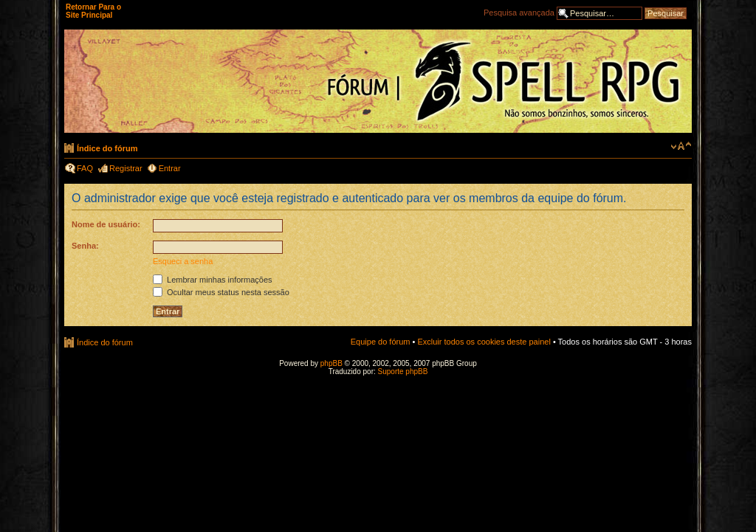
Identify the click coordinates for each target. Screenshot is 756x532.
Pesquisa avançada (519, 13)
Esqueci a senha (183, 261)
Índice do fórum (107, 148)
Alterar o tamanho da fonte (681, 146)
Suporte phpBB (403, 372)
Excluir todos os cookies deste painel (484, 342)
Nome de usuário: (106, 224)
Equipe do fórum (381, 342)
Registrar (126, 168)
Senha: (85, 246)
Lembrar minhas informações (213, 280)
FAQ (85, 168)
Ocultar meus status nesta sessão (221, 292)
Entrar (170, 168)
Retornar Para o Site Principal (93, 11)
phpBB (331, 363)
